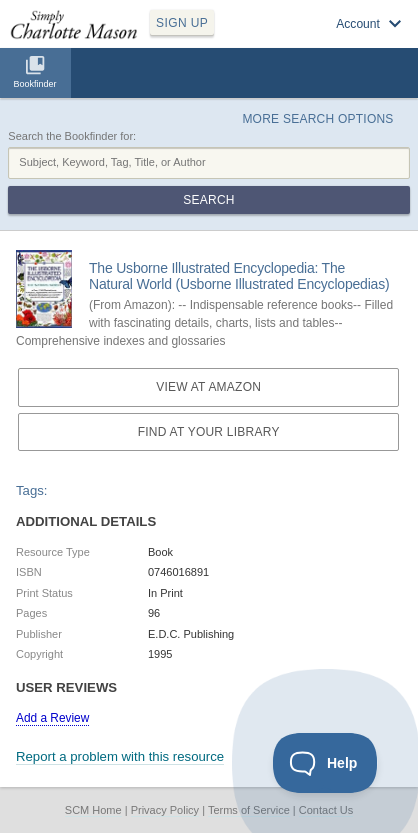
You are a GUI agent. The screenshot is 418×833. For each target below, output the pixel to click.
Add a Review (52, 718)
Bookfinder (34, 84)
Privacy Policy (165, 810)
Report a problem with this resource (120, 756)
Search (208, 200)
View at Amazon (208, 387)
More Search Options (317, 119)
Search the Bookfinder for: (72, 136)
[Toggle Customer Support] (325, 763)
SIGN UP (182, 23)
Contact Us (326, 810)
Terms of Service (249, 810)
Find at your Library (209, 432)
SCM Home (93, 810)
